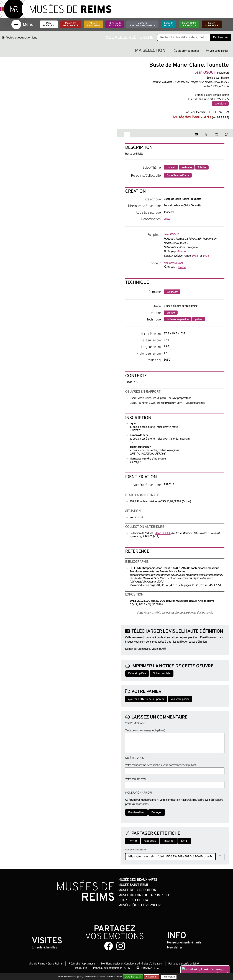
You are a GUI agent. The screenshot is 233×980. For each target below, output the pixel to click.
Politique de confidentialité (184, 964)
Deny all (152, 977)
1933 (195, 256)
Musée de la (115, 25)
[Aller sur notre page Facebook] (109, 946)
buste (167, 219)
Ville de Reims (37, 964)
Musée (93, 25)
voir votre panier (217, 51)
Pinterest (169, 841)
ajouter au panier (187, 51)
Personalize (169, 977)
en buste (187, 168)
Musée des (71, 25)
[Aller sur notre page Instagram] (121, 946)
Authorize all (133, 977)
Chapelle (169, 25)
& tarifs (184, 943)
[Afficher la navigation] (16, 24)
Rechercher (221, 38)
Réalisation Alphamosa (82, 964)
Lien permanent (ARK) (136, 850)
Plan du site (80, 968)
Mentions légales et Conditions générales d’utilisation (132, 964)
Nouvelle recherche (129, 38)
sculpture (220, 104)
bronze (171, 313)
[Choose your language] (148, 968)
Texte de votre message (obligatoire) (145, 731)
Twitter (133, 841)
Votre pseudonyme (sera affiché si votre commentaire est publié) (161, 765)
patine (199, 319)
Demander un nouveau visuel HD (144, 649)
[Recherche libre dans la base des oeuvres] (184, 37)
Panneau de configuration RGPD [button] (112, 968)
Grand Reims (55, 964)
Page (49, 25)
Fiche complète (162, 674)
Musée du (142, 25)
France (182, 252)
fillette (202, 168)
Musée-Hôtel (189, 25)
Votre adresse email (136, 779)
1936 (206, 256)
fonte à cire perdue (178, 319)
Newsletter (175, 948)
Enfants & (44, 948)
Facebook (150, 841)
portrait (171, 168)
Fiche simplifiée (137, 674)
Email (185, 841)
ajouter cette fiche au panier (146, 699)
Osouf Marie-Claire (178, 176)
